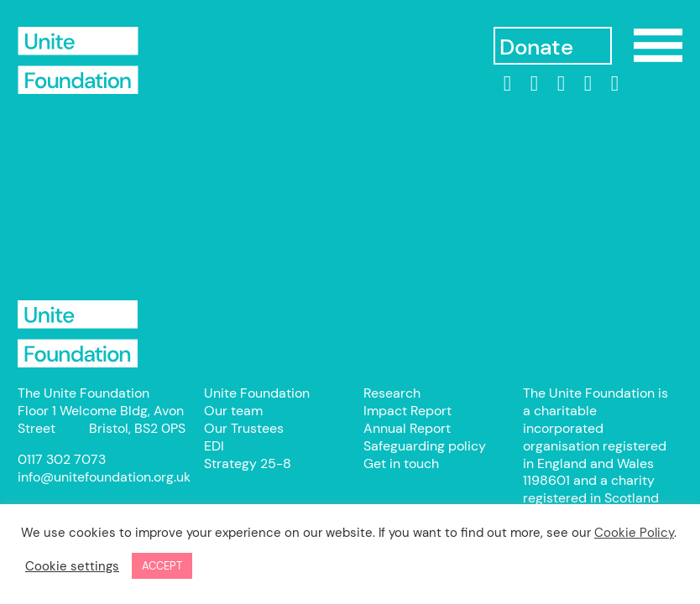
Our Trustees (244, 428)
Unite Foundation (78, 334)
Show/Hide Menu (658, 45)
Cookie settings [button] (72, 566)
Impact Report (407, 411)
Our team (233, 411)
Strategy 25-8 (248, 463)
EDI (214, 446)
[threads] (588, 84)
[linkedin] (507, 84)
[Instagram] (561, 84)
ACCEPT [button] (162, 566)
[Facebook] (534, 84)
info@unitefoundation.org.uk (104, 477)
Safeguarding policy (425, 446)
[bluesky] (614, 84)
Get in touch (401, 463)
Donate (536, 47)
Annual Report (407, 428)
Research (392, 393)
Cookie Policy (634, 533)
